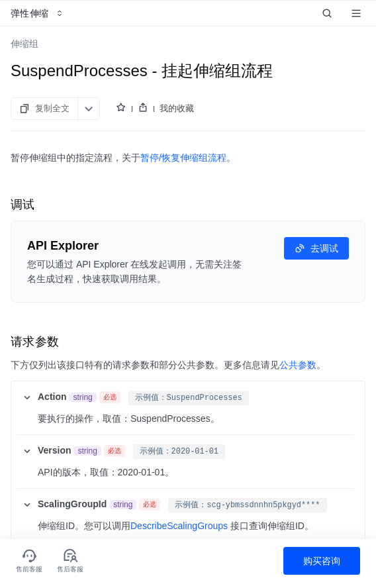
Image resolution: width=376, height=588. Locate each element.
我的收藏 (177, 108)
